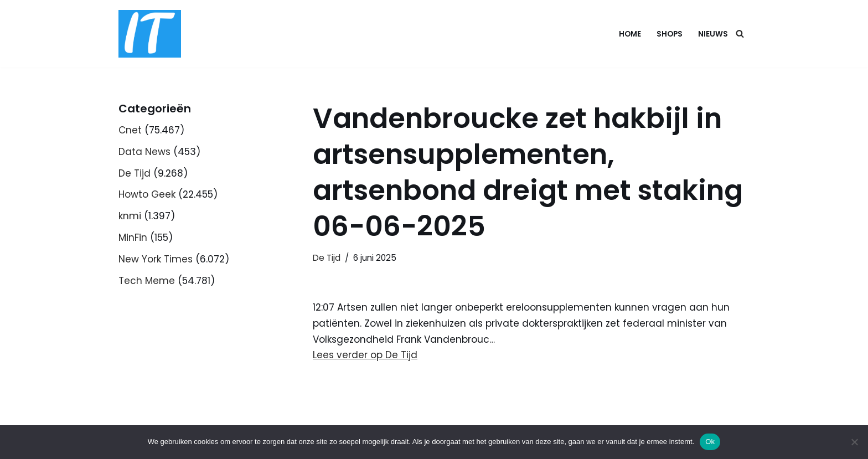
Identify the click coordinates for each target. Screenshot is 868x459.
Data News (144, 152)
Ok (710, 442)
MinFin (133, 238)
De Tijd (135, 173)
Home (630, 34)
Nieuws (713, 34)
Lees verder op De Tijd (365, 355)
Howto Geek (147, 194)
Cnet (130, 130)
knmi (130, 216)
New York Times (156, 259)
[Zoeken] (740, 33)
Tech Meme (147, 281)
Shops (670, 34)
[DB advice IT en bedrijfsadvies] (150, 34)
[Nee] (854, 442)
